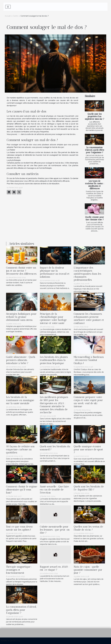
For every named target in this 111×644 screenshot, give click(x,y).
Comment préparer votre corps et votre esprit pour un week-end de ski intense (88, 402)
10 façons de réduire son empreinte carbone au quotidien (20, 449)
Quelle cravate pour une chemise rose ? (95, 218)
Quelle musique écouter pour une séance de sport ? (88, 449)
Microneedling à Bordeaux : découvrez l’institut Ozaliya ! (89, 360)
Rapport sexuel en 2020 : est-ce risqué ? (55, 568)
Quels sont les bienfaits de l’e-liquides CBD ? (89, 488)
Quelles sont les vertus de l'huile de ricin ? (88, 528)
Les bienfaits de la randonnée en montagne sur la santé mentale (20, 400)
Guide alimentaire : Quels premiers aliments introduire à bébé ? (21, 360)
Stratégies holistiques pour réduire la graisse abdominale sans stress (21, 317)
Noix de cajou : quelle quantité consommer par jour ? (88, 570)
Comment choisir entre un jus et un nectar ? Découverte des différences (21, 271)
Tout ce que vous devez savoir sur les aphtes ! (19, 528)
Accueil (8, 16)
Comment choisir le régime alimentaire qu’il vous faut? (22, 490)
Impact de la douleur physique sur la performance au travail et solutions (55, 272)
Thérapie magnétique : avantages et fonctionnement (19, 570)
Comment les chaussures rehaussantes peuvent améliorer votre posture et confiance (89, 318)
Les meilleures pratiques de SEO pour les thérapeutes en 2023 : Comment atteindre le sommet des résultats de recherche (54, 405)
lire (19, 134)
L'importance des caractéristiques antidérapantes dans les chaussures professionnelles (87, 274)
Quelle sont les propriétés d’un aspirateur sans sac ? (95, 116)
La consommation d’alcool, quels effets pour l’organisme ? (95, 150)
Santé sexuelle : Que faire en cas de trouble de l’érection (54, 490)
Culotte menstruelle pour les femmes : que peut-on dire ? (55, 530)
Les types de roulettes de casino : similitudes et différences (95, 185)
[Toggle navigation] (8, 7)
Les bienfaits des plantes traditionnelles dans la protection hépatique (54, 360)
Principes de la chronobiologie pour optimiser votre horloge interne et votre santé (53, 318)
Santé (16, 16)
